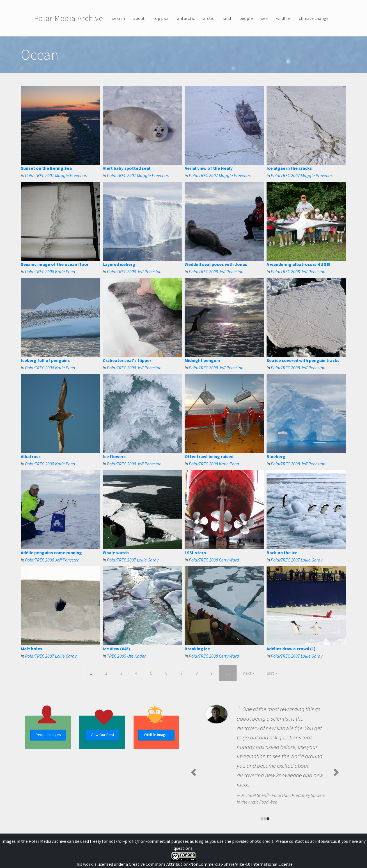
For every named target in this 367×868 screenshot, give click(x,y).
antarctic (186, 18)
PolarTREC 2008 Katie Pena (50, 271)
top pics (161, 18)
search (119, 18)
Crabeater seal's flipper (127, 360)
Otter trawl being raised (209, 456)
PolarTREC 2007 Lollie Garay (133, 560)
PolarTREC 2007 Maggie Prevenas (56, 175)
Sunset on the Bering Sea (46, 168)
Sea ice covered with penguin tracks (303, 360)
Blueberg (276, 456)
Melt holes (32, 649)
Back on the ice (282, 553)
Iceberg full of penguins (45, 360)
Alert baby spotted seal (127, 168)
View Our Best (102, 735)
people (246, 18)
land (227, 18)
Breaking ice (197, 649)
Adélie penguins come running (51, 553)
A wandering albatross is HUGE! (299, 264)
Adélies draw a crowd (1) (291, 649)
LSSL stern (195, 553)
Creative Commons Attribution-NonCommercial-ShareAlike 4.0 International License (211, 864)
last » (272, 673)
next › (248, 673)
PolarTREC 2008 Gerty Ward (214, 560)
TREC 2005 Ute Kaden (127, 656)
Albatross (31, 456)
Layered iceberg (119, 264)
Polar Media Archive (69, 18)
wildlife (283, 18)
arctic (209, 18)
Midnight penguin (202, 360)
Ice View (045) (116, 649)
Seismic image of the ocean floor (55, 264)
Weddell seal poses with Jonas (216, 264)
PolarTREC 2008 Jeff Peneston (134, 271)
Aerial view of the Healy (209, 168)
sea (264, 18)
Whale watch (116, 553)
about (139, 18)
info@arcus (326, 841)
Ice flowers (114, 456)
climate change (314, 18)
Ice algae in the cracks (289, 168)
